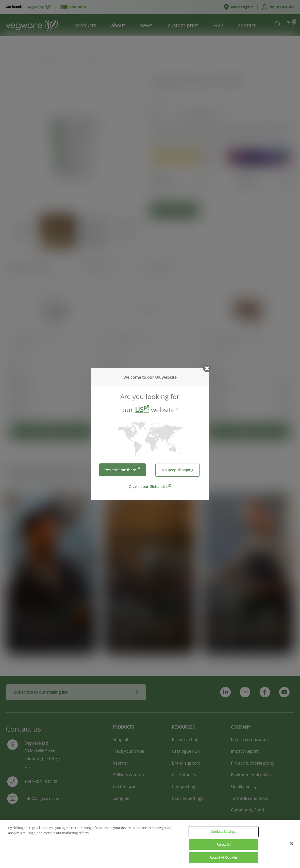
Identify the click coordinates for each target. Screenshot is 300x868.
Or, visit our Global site (148, 486)
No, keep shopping (178, 470)
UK (158, 377)
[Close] (292, 846)
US (139, 410)
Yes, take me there (121, 470)
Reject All (223, 846)
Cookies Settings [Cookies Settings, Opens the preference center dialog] (224, 834)
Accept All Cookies (223, 860)
